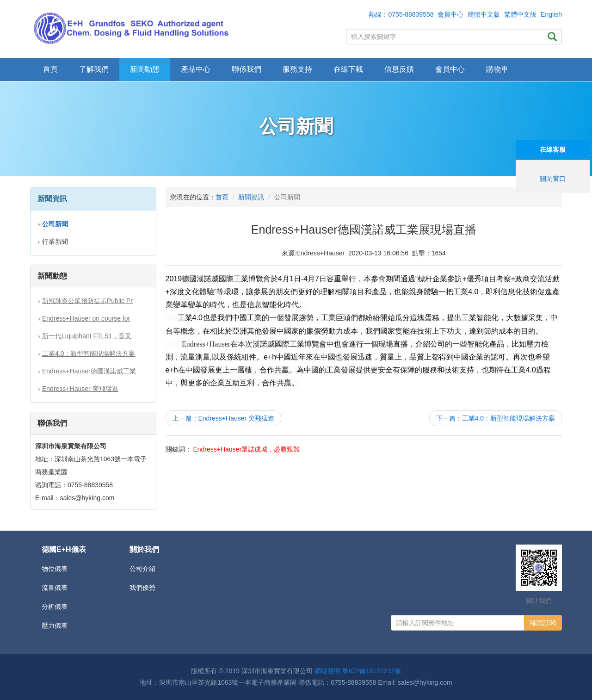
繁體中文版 (520, 14)
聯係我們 (247, 69)
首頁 (50, 69)
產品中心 (196, 69)
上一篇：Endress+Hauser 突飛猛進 (224, 418)
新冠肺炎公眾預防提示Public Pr (87, 301)
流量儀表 (55, 588)
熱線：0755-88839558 (401, 14)
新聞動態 (145, 69)
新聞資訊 (251, 197)
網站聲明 (327, 671)
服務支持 (297, 69)
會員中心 (450, 14)
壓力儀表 (55, 626)
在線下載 (348, 69)
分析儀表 (55, 607)
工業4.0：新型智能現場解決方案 (89, 353)
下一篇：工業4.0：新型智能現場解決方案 (496, 418)
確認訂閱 (543, 623)
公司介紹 (142, 569)
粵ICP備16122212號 (372, 671)
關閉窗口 (553, 179)
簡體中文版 (484, 14)
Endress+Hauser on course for (86, 318)
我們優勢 (142, 588)
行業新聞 (55, 242)
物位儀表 (55, 569)
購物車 (497, 69)
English (551, 14)
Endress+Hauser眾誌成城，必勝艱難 (246, 449)
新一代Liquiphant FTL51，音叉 (87, 336)
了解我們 (94, 69)
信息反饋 (399, 69)
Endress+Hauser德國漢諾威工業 (89, 371)
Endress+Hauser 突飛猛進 (80, 389)
